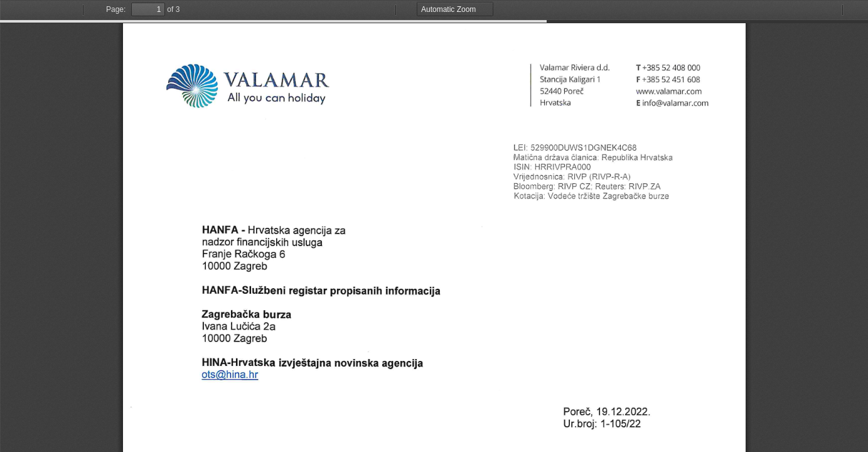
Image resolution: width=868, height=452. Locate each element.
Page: (116, 9)
